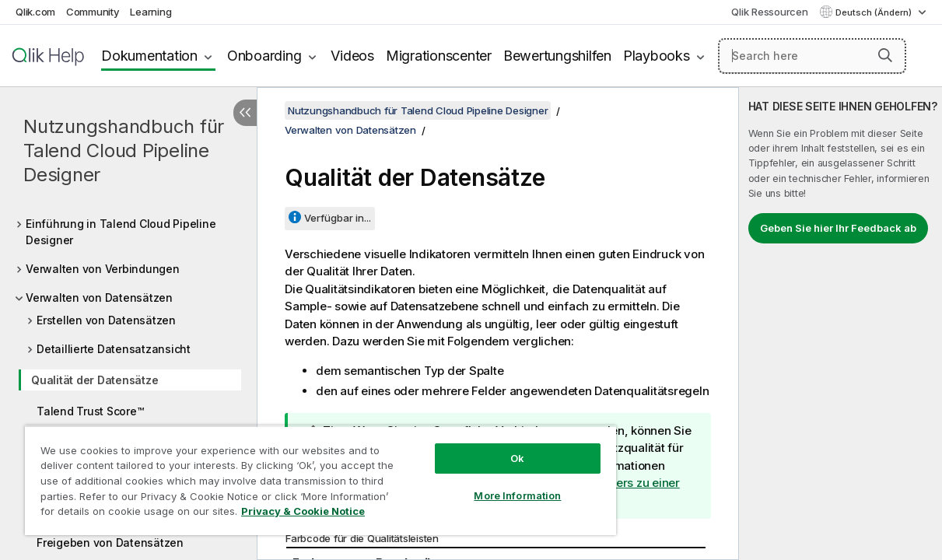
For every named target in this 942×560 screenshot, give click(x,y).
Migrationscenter (439, 56)
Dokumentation (149, 56)
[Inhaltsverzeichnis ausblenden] (245, 113)
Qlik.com (35, 12)
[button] (885, 55)
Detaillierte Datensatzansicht (114, 349)
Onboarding (264, 56)
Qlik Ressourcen (769, 12)
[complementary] (840, 324)
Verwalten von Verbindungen (103, 269)
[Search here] (812, 56)
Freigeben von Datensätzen (110, 542)
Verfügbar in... (338, 218)
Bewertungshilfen (557, 56)
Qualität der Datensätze (95, 380)
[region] (298, 474)
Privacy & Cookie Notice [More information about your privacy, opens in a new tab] (131, 514)
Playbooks (657, 56)
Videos (352, 56)
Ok (480, 446)
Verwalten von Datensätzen (99, 297)
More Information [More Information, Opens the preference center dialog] (480, 484)
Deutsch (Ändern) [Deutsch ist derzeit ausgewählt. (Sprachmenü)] (875, 12)
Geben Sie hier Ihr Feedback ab (838, 228)
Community (93, 12)
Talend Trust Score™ (90, 411)
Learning (151, 12)
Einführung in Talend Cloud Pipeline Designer (121, 232)
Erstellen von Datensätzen (106, 320)
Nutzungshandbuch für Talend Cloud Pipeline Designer (124, 150)
